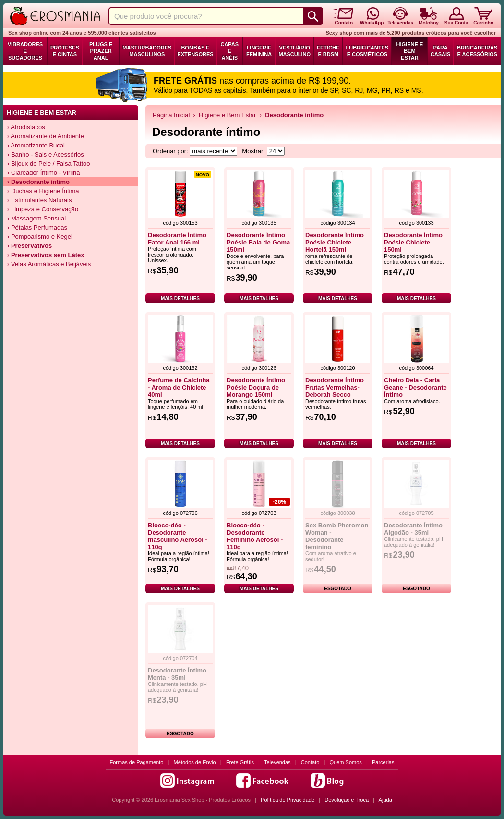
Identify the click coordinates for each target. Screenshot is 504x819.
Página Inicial (171, 115)
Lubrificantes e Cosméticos (367, 51)
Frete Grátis (240, 762)
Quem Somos (346, 762)
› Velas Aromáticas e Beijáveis (49, 264)
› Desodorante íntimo (38, 182)
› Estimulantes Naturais (39, 200)
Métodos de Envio (195, 762)
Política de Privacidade (288, 800)
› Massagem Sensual (36, 218)
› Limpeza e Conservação (43, 209)
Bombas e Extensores (195, 51)
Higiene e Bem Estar (410, 51)
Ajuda (385, 800)
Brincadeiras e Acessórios (477, 51)
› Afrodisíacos (26, 127)
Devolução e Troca (347, 800)
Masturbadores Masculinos (147, 51)
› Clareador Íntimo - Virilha (43, 173)
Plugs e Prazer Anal (101, 51)
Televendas (277, 762)
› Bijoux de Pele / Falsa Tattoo (48, 164)
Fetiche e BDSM (328, 51)
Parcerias (383, 762)
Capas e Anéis (229, 51)
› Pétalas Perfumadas (37, 227)
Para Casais (441, 51)
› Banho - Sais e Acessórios (46, 154)
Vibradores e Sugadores (25, 51)
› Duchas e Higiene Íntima (43, 191)
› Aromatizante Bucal (36, 145)
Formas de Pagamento (137, 762)
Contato (310, 762)
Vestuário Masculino (294, 51)
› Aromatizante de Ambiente (46, 136)
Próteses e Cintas (65, 51)
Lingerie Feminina (259, 51)
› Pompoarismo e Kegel (40, 237)
